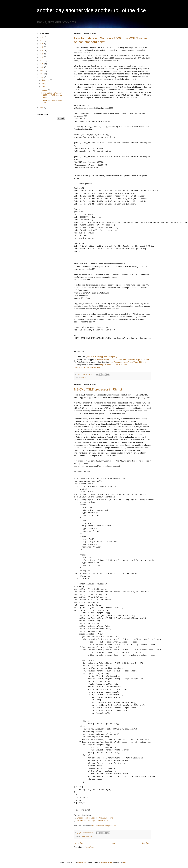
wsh (87, 836)
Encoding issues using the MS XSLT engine (95, 818)
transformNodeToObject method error (92, 820)
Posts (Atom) (89, 847)
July (43, 83)
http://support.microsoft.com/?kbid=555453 (128, 362)
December (46, 80)
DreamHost (81, 862)
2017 (42, 41)
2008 (42, 71)
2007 (42, 74)
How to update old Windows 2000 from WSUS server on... (52, 95)
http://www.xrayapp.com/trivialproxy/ (102, 357)
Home (113, 843)
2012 (42, 57)
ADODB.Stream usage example (104, 826)
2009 (42, 67)
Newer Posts (80, 843)
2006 (42, 77)
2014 (42, 50)
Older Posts (146, 843)
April (43, 87)
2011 (42, 60)
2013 (42, 54)
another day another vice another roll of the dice (91, 10)
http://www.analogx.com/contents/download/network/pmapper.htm (122, 359)
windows (83, 378)
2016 (42, 44)
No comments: (88, 374)
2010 (42, 64)
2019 (42, 37)
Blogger (125, 862)
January (45, 90)
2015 (42, 47)
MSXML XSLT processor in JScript (98, 389)
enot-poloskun (106, 862)
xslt (91, 836)
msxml (83, 836)
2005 (42, 108)
